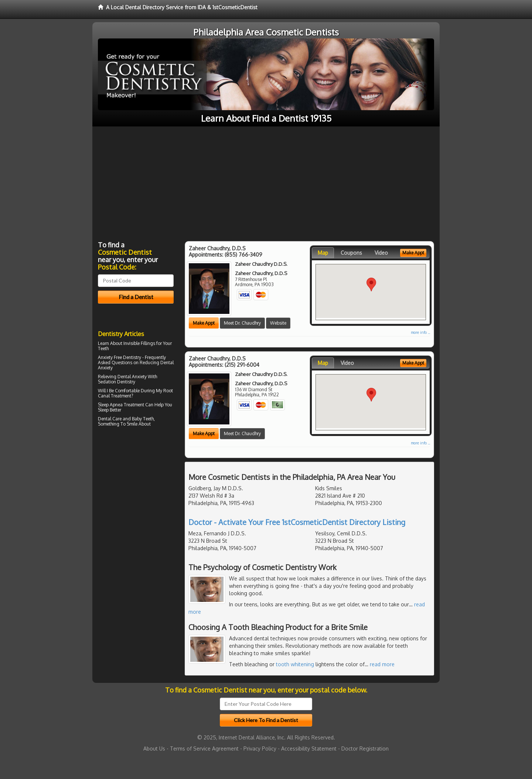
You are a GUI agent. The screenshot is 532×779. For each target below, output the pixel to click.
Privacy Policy (260, 748)
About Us (154, 748)
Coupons (351, 253)
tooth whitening (295, 664)
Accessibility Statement (309, 748)
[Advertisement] (266, 182)
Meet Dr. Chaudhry (242, 323)
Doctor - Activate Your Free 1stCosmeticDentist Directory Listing (297, 522)
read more (382, 664)
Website (278, 323)
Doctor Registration (365, 748)
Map (323, 253)
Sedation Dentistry (117, 382)
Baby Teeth (143, 419)
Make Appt (204, 323)
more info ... (420, 332)
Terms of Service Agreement (204, 748)
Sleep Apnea (110, 405)
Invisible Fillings (139, 343)
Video (381, 253)
